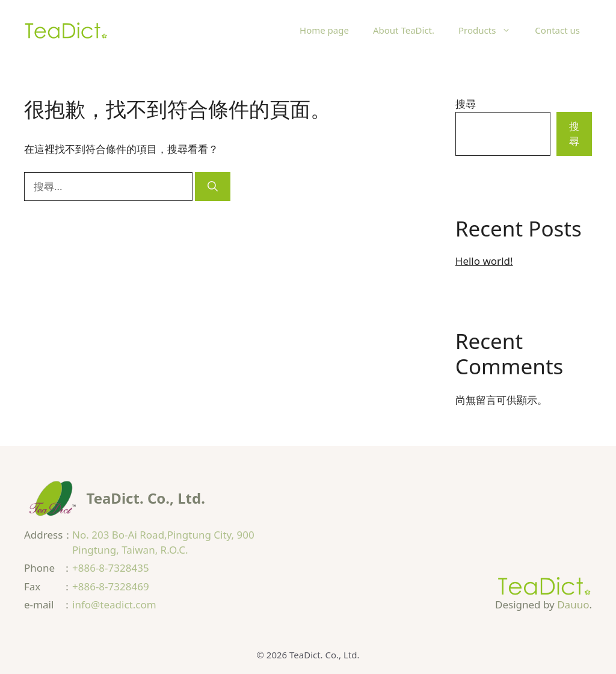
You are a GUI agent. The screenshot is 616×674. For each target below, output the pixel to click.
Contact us (557, 30)
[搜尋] (213, 187)
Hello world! (484, 261)
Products (491, 30)
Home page (324, 30)
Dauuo (573, 604)
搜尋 (466, 104)
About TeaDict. (404, 30)
